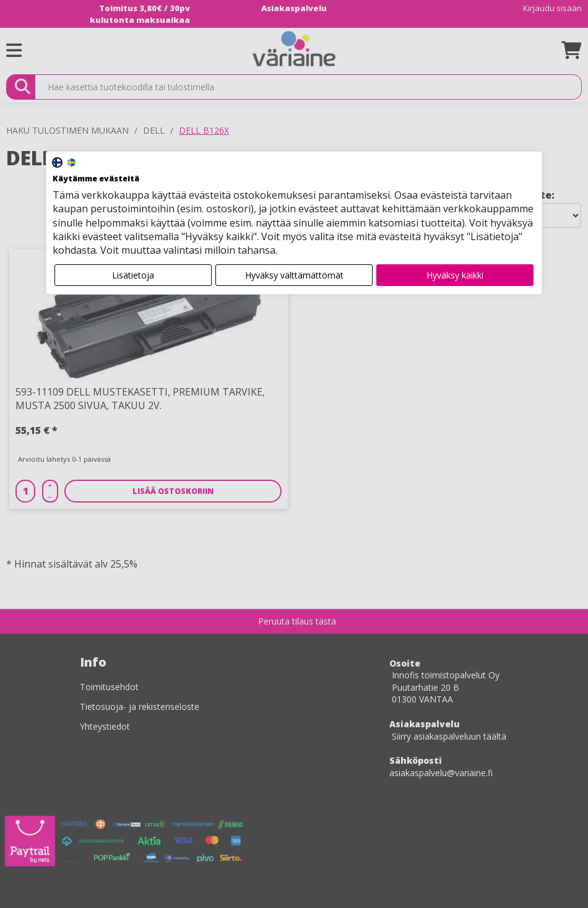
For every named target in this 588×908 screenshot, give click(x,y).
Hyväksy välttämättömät (294, 275)
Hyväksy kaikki (455, 275)
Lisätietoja (133, 275)
